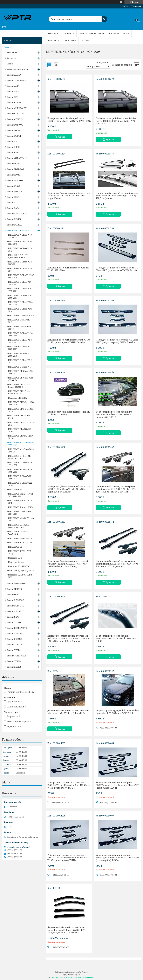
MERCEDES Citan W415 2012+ (19, 321)
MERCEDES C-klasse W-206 (21, 315)
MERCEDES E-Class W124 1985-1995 (20, 334)
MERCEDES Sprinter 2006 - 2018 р (21, 502)
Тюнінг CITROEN (15, 119)
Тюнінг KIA (12, 202)
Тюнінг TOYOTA (14, 645)
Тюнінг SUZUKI (14, 639)
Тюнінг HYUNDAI (15, 169)
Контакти (54, 40)
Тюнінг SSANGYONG (17, 628)
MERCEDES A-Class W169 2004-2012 (20, 243)
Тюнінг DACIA (14, 130)
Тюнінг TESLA (14, 650)
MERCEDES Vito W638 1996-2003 (21, 519)
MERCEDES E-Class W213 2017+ (20, 361)
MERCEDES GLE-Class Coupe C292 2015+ (19, 386)
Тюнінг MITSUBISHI (17, 583)
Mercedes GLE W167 (18, 398)
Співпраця (70, 40)
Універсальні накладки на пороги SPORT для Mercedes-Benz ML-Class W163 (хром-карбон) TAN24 (118, 858)
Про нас (85, 40)
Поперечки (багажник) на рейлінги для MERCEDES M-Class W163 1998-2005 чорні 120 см (69, 196)
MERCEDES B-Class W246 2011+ (20, 270)
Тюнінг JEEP (13, 197)
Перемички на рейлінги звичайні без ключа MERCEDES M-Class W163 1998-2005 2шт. (116, 121)
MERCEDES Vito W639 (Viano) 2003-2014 (19, 526)
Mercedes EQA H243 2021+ (20, 566)
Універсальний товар (17, 69)
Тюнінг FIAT (13, 141)
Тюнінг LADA (13, 208)
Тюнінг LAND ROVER (17, 214)
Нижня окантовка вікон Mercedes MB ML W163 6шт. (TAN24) (69, 413)
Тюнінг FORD (13, 147)
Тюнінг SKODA (14, 622)
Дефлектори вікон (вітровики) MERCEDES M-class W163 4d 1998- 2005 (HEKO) (116, 638)
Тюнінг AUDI (13, 86)
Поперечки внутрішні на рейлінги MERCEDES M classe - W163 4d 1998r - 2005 (69, 120)
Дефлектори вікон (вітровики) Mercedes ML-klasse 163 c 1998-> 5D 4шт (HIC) (68, 712)
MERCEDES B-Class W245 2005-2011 (20, 263)
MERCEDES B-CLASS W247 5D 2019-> (21, 276)
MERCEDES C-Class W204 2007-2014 (20, 303)
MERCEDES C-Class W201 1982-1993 (20, 283)
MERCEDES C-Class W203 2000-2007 (20, 297)
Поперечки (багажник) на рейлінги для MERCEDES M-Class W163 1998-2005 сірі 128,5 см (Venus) (117, 196)
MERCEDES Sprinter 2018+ (21, 507)
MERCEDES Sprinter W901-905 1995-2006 (21, 495)
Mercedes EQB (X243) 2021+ (21, 570)
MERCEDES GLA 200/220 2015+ (20, 430)
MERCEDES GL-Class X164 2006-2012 (21, 372)
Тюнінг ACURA (14, 75)
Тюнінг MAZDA (14, 225)
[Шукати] (104, 18)
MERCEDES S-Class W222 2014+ (20, 484)
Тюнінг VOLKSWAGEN (17, 656)
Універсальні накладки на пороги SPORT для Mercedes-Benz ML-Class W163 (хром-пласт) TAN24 (118, 785)
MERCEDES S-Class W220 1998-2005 (20, 471)
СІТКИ (10, 64)
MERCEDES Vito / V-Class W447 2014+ (20, 533)
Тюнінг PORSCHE (15, 606)
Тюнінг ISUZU (14, 175)
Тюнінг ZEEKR (14, 667)
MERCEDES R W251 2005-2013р (20, 552)
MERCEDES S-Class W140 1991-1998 (20, 464)
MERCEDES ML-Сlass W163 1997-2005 (21, 444)
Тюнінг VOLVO (14, 661)
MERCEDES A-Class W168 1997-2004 (20, 236)
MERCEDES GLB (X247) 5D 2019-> (21, 437)
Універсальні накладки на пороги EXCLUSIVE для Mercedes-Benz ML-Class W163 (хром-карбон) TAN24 (69, 858)
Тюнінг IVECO (14, 186)
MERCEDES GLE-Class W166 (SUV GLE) (19, 392)
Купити (62, 137)
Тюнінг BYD (13, 97)
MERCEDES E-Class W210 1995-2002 (20, 341)
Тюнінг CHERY (14, 103)
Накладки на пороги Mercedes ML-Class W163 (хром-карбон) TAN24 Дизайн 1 (69, 341)
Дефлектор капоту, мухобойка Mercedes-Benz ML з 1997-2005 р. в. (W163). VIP (117, 712)
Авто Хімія (12, 53)
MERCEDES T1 (15, 547)
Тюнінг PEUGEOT (15, 600)
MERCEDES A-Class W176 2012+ (20, 249)
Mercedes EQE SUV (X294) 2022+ (20, 576)
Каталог (8, 47)
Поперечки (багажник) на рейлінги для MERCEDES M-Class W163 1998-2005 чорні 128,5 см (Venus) (69, 489)
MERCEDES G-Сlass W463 (20, 367)
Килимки (11, 58)
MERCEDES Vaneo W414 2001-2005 (19, 513)
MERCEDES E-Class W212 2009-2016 (20, 355)
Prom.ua (85, 972)
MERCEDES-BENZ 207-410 (21, 543)
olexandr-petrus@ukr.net (18, 847)
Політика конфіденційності (85, 977)
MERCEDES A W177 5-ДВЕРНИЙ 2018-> (19, 256)
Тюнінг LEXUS (14, 219)
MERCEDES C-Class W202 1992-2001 (20, 290)
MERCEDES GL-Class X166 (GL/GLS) (21, 379)
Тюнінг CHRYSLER (16, 114)
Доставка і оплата (119, 33)
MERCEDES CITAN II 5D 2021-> (19, 328)
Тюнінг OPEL (13, 595)
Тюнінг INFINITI (15, 180)
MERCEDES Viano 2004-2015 (21, 538)
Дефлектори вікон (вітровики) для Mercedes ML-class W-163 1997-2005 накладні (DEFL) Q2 (114, 414)
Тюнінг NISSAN (14, 589)
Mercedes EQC (15, 558)
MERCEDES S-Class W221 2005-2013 (20, 477)
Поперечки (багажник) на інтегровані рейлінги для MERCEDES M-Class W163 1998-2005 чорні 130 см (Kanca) (68, 638)
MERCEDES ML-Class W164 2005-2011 (21, 450)
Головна (53, 33)
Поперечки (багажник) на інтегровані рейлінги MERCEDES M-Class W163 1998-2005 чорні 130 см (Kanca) (117, 564)
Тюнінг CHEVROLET (17, 108)
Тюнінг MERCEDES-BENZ (19, 230)
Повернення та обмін (91, 33)
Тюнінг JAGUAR (14, 191)
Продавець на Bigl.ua (71, 975)
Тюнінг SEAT (13, 617)
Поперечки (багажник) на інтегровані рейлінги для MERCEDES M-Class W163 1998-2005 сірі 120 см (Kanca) (68, 564)
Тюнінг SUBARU (15, 633)
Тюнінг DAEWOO (15, 125)
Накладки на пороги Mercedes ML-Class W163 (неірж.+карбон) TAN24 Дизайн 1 (117, 341)
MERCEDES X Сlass (17, 489)
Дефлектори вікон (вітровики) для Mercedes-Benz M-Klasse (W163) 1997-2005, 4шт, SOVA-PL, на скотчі (67, 930)
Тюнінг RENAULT (15, 611)
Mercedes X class (16, 562)
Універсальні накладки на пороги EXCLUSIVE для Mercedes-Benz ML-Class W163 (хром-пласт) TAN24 (69, 785)
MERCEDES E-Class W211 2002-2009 (20, 348)
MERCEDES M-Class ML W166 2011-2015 (20, 457)
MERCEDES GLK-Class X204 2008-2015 (21, 403)
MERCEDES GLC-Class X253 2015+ (21, 410)
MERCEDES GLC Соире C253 (19, 417)
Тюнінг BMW (13, 91)
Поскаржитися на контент (62, 977)
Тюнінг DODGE (14, 136)
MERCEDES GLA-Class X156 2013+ (21, 424)
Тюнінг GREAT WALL (17, 158)
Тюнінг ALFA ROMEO (17, 80)
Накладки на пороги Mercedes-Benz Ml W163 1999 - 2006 (68, 269)
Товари (67, 33)
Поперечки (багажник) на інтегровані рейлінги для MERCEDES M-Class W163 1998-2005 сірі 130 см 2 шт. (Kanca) (117, 489)
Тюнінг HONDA (14, 164)
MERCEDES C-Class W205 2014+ (20, 310)
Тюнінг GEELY (14, 152)
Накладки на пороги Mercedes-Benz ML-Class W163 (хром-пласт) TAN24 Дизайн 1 (118, 269)
